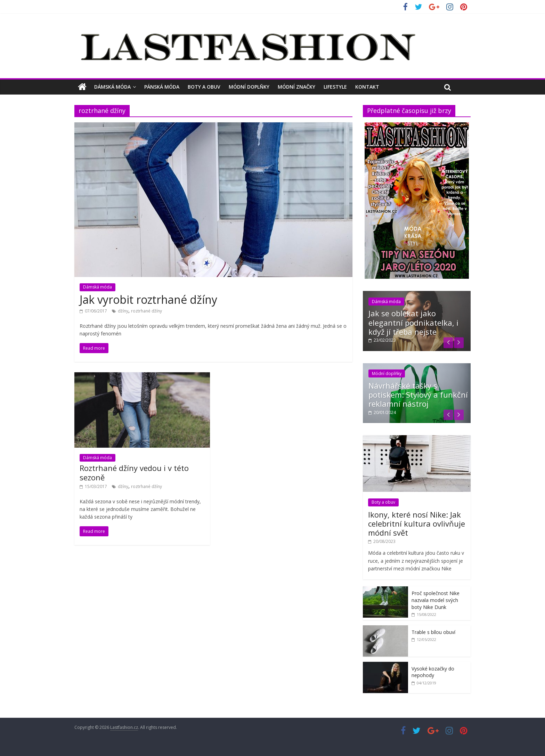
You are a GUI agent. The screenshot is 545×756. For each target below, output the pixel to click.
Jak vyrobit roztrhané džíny (148, 299)
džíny (123, 311)
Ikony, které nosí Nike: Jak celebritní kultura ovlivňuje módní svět (417, 524)
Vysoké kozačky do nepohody (433, 672)
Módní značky (296, 87)
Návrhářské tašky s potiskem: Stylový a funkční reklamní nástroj (418, 395)
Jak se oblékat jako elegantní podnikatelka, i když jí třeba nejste (413, 322)
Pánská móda (162, 87)
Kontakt (367, 87)
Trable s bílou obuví (433, 632)
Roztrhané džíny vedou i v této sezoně (134, 472)
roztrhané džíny (147, 311)
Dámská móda (112, 87)
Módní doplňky (249, 87)
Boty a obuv (204, 87)
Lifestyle (335, 87)
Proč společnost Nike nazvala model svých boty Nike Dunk (436, 600)
